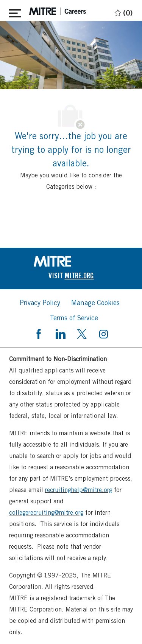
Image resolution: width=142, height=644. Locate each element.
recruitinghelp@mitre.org (79, 490)
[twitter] (82, 333)
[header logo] (58, 11)
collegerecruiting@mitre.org (46, 513)
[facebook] (39, 333)
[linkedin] (60, 333)
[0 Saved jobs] (122, 12)
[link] (71, 261)
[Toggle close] (15, 12)
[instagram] (103, 333)
